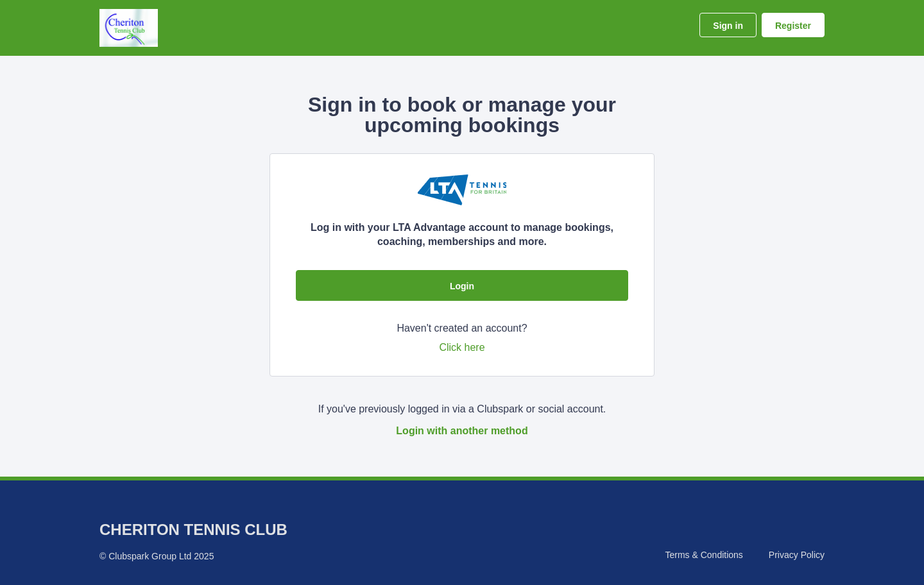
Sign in (728, 26)
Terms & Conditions (704, 555)
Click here (462, 347)
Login (462, 286)
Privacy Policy (797, 555)
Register (793, 26)
